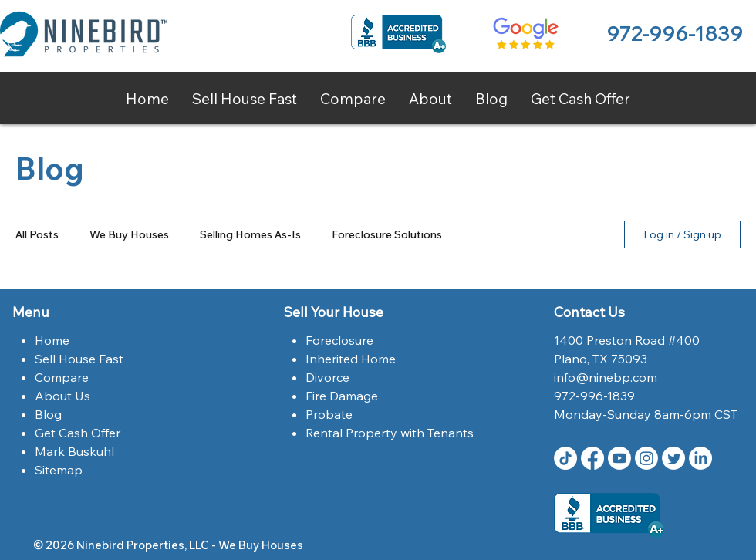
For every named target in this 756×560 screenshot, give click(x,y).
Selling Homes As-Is (250, 235)
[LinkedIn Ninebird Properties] (700, 458)
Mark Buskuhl (74, 451)
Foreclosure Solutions (387, 235)
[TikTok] (565, 458)
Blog (48, 414)
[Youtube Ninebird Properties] (619, 458)
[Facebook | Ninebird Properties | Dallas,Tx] (592, 458)
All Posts (37, 235)
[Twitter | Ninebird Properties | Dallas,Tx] (673, 458)
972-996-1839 (675, 34)
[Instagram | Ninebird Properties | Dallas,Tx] (646, 458)
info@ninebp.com (606, 377)
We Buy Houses (129, 235)
